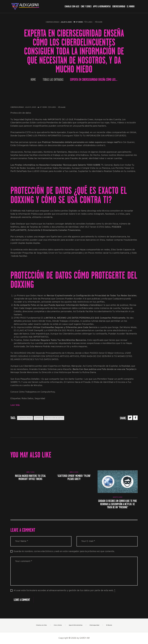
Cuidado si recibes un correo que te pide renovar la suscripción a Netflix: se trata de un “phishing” (118, 504)
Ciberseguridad (52, 22)
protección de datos (54, 418)
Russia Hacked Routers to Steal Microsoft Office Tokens (30, 477)
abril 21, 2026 (74, 472)
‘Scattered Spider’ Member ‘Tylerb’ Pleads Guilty (74, 477)
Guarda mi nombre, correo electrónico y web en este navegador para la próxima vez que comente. (64, 551)
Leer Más (15, 405)
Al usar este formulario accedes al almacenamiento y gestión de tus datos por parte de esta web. (64, 591)
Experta (39, 418)
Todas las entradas (53, 80)
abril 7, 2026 (30, 472)
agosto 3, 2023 (118, 497)
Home (33, 80)
